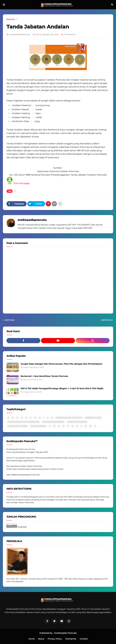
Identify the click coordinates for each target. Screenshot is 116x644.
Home (31, 639)
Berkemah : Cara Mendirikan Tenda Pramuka (44, 376)
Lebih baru (9, 320)
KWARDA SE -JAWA (93, 418)
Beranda (11, 19)
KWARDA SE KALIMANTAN (53, 422)
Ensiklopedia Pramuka (65, 633)
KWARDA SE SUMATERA (77, 422)
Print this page (18, 183)
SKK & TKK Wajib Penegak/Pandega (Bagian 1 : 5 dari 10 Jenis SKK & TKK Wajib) (62, 388)
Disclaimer (71, 639)
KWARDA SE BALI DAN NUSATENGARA (23, 422)
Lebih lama (106, 320)
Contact (84, 639)
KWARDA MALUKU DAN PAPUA (69, 418)
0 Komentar (70, 34)
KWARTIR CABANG (38, 426)
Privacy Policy (55, 639)
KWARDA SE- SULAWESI (18, 426)
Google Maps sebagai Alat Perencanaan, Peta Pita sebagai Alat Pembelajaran (62, 364)
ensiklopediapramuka (32, 220)
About (41, 639)
